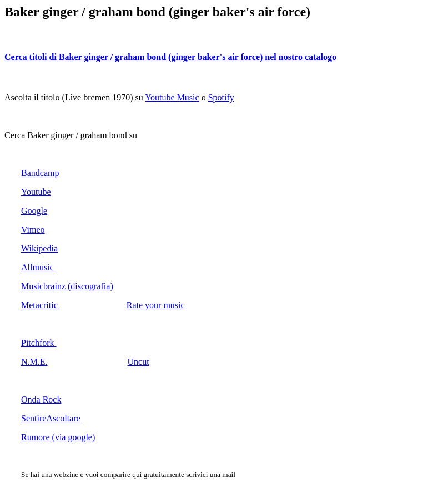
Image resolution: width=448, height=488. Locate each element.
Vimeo (33, 230)
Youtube (36, 192)
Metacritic (41, 305)
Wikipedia (39, 248)
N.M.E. (34, 362)
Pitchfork (39, 343)
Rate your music (156, 305)
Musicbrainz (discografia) (67, 286)
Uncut (139, 362)
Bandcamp (40, 173)
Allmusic (39, 267)
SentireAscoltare (51, 418)
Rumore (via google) (58, 437)
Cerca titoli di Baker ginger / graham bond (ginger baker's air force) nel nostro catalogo (170, 57)
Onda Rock (41, 399)
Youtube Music (172, 97)
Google (34, 211)
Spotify (221, 97)
